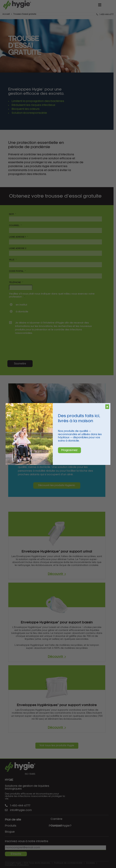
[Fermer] (107, 407)
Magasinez (69, 450)
